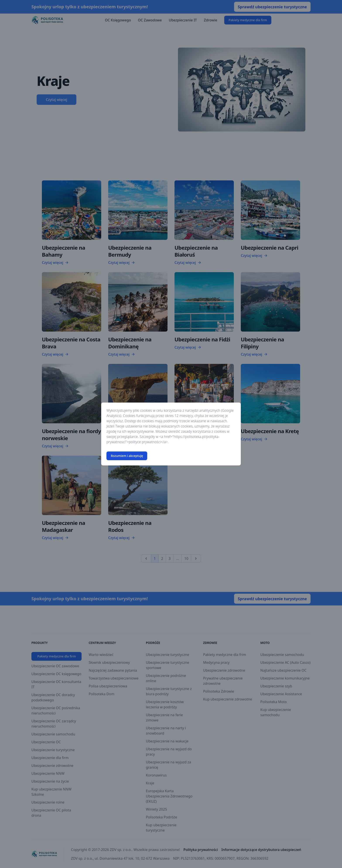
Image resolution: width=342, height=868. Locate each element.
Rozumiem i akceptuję (127, 456)
